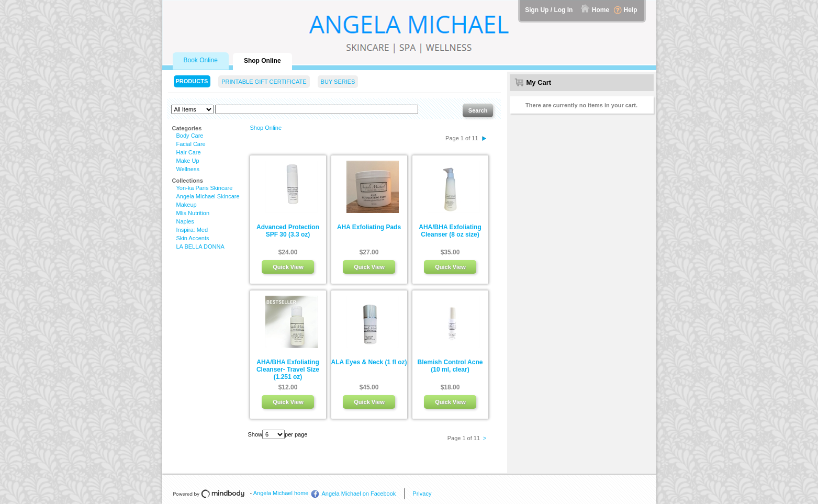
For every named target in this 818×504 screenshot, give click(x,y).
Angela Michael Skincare (208, 196)
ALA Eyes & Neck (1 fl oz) (369, 362)
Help (630, 10)
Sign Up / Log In (549, 10)
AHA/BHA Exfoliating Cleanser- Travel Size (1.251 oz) (288, 369)
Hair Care (189, 152)
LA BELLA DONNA (200, 247)
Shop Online (266, 128)
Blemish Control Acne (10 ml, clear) (450, 366)
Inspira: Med (192, 230)
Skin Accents (193, 238)
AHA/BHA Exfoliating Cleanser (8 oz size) (450, 231)
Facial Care (191, 144)
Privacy (422, 494)
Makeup (187, 205)
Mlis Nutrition (193, 213)
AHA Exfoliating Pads (369, 227)
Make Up (188, 161)
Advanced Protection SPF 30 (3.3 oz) (288, 231)
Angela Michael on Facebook (358, 494)
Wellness (188, 169)
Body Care (190, 136)
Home (601, 10)
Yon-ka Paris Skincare (205, 188)
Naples (185, 221)
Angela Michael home (281, 493)
